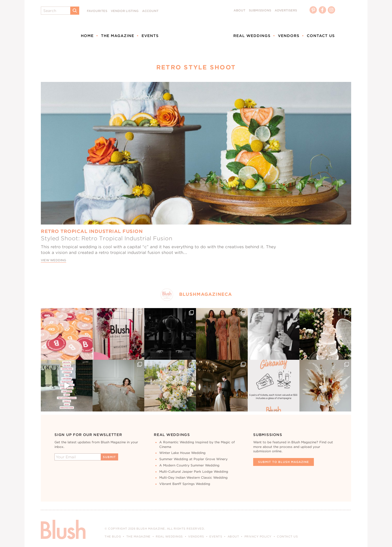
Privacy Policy (258, 536)
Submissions (260, 10)
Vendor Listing (125, 11)
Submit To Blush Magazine (284, 462)
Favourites (97, 11)
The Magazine (118, 36)
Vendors (289, 36)
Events (150, 36)
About (239, 10)
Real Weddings (252, 36)
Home (87, 36)
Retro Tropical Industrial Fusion (92, 231)
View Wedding (53, 260)
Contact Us (321, 36)
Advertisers (286, 10)
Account (150, 11)
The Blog (113, 536)
